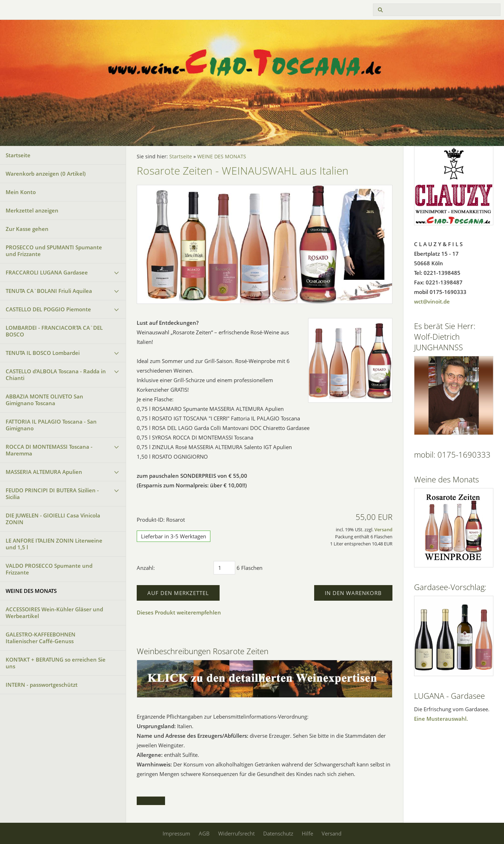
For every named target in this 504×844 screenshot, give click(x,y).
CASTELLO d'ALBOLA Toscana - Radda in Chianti (56, 375)
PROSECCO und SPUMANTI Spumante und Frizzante (54, 251)
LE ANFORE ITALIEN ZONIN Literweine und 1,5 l (54, 544)
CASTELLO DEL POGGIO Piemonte (48, 309)
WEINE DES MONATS (31, 591)
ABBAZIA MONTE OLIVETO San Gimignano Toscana (44, 400)
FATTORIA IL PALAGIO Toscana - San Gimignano (51, 425)
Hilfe (307, 833)
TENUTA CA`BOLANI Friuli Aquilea (49, 291)
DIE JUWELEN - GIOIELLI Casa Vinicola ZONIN (53, 519)
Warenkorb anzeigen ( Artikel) (46, 174)
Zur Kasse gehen (27, 229)
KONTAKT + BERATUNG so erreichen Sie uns (56, 663)
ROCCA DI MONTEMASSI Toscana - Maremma (49, 450)
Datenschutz (278, 833)
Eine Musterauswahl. (441, 719)
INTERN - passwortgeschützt (42, 685)
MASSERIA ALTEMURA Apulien (44, 472)
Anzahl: (146, 568)
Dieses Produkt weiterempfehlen (179, 612)
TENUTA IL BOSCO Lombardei (43, 353)
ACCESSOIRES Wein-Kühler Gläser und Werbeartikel (54, 613)
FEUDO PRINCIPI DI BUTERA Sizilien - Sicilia (52, 494)
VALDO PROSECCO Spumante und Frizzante (49, 569)
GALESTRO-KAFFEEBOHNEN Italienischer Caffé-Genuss (41, 638)
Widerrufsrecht (236, 833)
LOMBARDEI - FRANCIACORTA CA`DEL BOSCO (54, 331)
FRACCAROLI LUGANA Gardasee (47, 272)
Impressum (176, 833)
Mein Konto (21, 192)
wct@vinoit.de (432, 301)
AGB (204, 833)
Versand (383, 530)
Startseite (18, 155)
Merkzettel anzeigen (32, 210)
